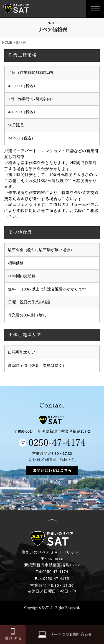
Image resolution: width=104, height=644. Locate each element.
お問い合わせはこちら (52, 471)
